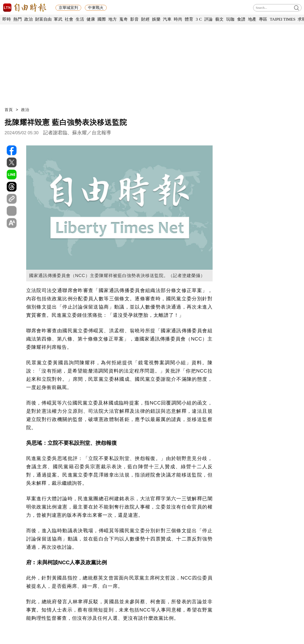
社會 (69, 19)
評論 (209, 19)
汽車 (167, 19)
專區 (263, 19)
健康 (91, 19)
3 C (199, 19)
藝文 (220, 19)
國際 (102, 19)
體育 (189, 19)
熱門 (18, 19)
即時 (7, 19)
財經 (145, 19)
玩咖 (230, 19)
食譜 (241, 19)
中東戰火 (96, 8)
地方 (113, 19)
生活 (80, 19)
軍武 (58, 19)
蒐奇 (124, 19)
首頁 (9, 110)
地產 (252, 19)
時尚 (178, 19)
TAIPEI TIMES (283, 19)
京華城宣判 (68, 8)
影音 (134, 19)
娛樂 (156, 19)
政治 (28, 19)
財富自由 (43, 19)
